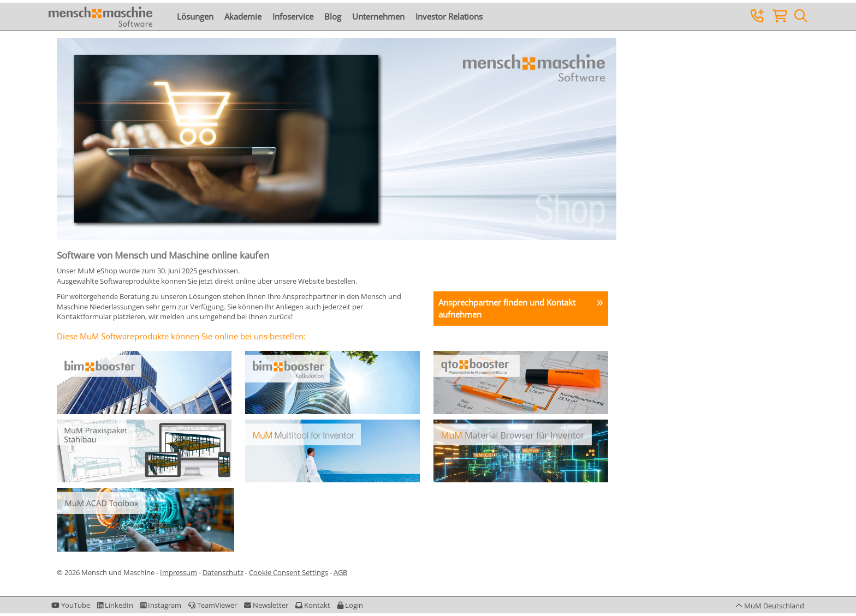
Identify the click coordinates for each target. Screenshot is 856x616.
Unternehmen (378, 16)
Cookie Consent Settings (289, 572)
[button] (350, 605)
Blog (333, 16)
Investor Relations (449, 16)
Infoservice (293, 16)
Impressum (179, 572)
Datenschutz (223, 572)
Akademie (243, 16)
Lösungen (195, 16)
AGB (340, 572)
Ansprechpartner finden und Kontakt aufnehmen (507, 308)
